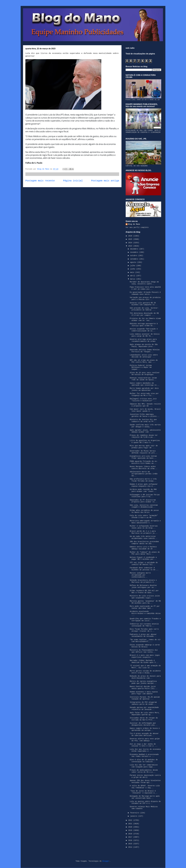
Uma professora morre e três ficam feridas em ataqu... (143, 480)
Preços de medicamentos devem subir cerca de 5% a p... (144, 771)
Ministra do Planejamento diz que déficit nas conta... (144, 651)
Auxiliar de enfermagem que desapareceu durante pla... (144, 724)
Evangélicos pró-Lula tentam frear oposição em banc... (143, 457)
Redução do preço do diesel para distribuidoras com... (145, 677)
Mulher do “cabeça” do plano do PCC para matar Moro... (145, 553)
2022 (131, 820)
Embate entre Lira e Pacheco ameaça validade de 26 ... (143, 548)
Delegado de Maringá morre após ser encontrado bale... (145, 797)
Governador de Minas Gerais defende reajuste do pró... (144, 452)
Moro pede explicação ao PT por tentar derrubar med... (145, 607)
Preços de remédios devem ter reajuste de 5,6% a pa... (144, 436)
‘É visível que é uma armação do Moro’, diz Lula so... (145, 667)
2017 (131, 837)
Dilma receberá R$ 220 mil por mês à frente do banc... (144, 592)
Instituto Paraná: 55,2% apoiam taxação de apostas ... (145, 698)
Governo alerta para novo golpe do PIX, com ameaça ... (145, 740)
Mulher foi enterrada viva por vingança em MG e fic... (144, 395)
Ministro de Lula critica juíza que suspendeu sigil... (145, 597)
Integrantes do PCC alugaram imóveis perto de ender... (143, 703)
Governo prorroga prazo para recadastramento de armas (143, 340)
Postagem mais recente (40, 181)
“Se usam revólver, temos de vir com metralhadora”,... (145, 641)
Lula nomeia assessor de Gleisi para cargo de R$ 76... (145, 335)
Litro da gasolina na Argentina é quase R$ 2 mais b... (145, 442)
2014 (131, 847)
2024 (131, 243)
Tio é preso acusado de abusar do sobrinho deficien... (144, 735)
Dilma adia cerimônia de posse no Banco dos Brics (144, 511)
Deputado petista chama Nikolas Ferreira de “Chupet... (145, 351)
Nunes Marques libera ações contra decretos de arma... (144, 468)
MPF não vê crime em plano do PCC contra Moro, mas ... (144, 361)
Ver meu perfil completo (137, 227)
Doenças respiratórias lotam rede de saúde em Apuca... (143, 379)
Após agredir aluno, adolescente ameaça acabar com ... (145, 431)
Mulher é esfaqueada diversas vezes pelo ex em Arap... (144, 527)
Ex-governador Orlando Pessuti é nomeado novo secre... (145, 293)
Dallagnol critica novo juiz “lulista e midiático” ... (143, 400)
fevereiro (135, 813)
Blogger (106, 861)
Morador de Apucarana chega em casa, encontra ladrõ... (144, 283)
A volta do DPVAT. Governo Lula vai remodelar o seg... (145, 787)
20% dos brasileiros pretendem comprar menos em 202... (144, 543)
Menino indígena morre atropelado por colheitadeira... (140, 575)
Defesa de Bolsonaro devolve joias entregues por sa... (143, 586)
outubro (134, 256)
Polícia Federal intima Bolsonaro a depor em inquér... (141, 367)
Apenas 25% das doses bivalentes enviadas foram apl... (145, 782)
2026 (131, 236)
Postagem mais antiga (105, 181)
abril (133, 276)
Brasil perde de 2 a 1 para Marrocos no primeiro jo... (144, 532)
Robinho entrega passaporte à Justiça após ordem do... (144, 325)
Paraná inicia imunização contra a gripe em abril (145, 776)
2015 (131, 844)
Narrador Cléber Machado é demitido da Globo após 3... (144, 661)
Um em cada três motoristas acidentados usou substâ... (144, 537)
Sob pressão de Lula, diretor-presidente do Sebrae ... (144, 309)
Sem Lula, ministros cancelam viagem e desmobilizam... (144, 506)
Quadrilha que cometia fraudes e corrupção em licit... (145, 620)
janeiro (134, 816)
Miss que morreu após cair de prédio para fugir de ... (144, 447)
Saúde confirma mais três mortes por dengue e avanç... (145, 426)
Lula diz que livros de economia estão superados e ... (145, 750)
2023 (131, 246)
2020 (131, 827)
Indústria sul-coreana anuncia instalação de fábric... (144, 625)
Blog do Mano (134, 224)
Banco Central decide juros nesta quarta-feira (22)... (144, 688)
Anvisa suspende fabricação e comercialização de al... (144, 330)
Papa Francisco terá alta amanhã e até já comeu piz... (145, 288)
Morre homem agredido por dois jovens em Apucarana (144, 389)
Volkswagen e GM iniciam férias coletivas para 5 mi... (145, 496)
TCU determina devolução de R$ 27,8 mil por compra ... (144, 314)
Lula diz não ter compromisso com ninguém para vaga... (144, 766)
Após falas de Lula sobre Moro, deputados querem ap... (145, 714)
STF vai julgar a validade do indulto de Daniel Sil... (144, 564)
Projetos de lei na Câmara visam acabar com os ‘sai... (145, 319)
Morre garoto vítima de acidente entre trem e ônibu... (145, 672)
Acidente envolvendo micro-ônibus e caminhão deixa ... (145, 613)
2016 (131, 840)
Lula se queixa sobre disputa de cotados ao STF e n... (145, 802)
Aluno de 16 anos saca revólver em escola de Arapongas (145, 374)
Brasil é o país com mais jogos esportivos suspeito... (145, 656)
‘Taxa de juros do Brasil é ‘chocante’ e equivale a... (144, 792)
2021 (131, 824)
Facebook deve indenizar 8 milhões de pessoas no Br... (144, 569)
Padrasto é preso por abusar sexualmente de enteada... (143, 635)
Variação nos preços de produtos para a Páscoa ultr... (145, 299)
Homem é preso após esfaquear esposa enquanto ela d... (144, 485)
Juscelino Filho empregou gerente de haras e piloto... (145, 415)
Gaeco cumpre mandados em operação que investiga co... (145, 384)
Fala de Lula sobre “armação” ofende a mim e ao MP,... (144, 517)
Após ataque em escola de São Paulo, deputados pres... (144, 346)
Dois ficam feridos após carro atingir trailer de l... (144, 630)
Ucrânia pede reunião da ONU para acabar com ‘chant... (143, 490)
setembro (135, 259)
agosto (134, 262)
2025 (131, 239)
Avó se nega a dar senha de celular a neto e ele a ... (144, 745)
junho (133, 269)
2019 (131, 830)
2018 (131, 834)
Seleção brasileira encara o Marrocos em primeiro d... (143, 581)
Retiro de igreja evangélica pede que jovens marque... (143, 682)
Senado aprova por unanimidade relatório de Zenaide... (144, 708)
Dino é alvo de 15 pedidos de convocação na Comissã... (144, 761)
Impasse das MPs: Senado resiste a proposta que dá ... (145, 405)
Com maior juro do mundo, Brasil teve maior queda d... (145, 410)
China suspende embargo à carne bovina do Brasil (145, 646)
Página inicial (73, 181)
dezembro (135, 249)
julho (133, 266)
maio (133, 272)
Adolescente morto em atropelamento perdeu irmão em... (144, 474)
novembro (135, 252)
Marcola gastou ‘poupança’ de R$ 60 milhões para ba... (145, 602)
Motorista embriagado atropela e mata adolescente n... (145, 522)
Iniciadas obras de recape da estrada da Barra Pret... (144, 719)
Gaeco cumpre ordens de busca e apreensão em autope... (145, 729)
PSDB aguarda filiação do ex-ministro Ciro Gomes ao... (144, 462)
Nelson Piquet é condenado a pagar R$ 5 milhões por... (143, 558)
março (133, 279)
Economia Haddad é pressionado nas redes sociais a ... (144, 755)
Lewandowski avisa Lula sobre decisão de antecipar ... (144, 356)
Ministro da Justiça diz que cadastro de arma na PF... (143, 421)
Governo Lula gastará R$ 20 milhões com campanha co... (144, 304)
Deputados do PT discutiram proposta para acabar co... (144, 501)
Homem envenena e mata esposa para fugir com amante (144, 693)
